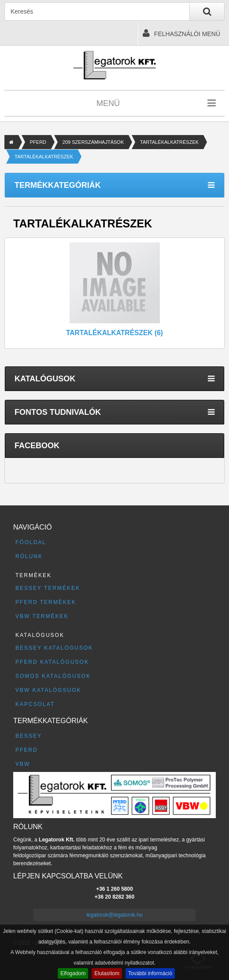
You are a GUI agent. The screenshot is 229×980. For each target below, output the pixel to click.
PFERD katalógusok (52, 662)
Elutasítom (107, 973)
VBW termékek (42, 616)
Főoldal (31, 542)
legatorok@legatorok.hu (114, 915)
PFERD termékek (46, 602)
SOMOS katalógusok (53, 676)
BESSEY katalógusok (54, 648)
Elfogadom (73, 973)
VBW (23, 764)
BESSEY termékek (48, 588)
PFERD (38, 142)
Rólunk (29, 556)
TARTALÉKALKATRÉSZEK (169, 142)
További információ (150, 973)
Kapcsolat (35, 704)
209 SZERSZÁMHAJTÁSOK (93, 142)
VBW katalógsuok (48, 690)
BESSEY (29, 736)
